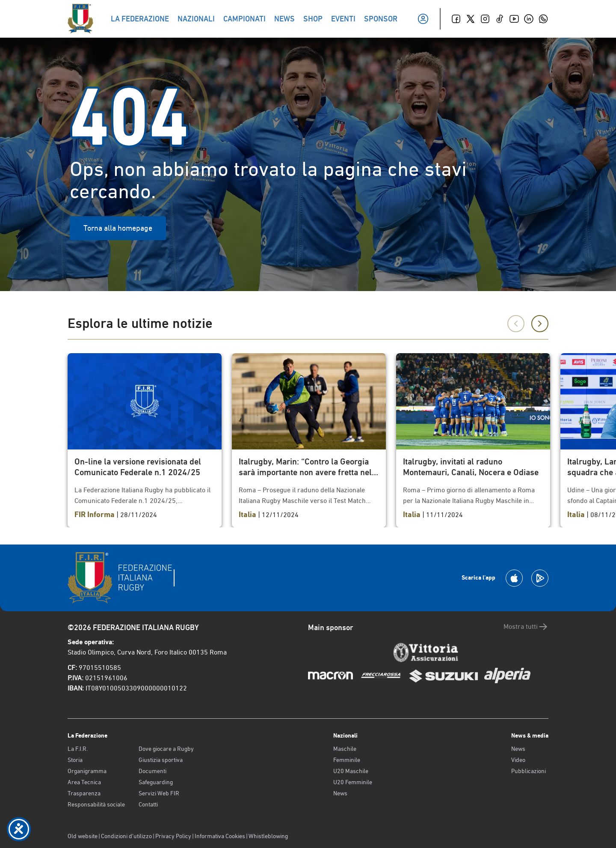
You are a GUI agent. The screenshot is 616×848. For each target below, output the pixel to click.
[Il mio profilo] (423, 19)
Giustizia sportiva (161, 760)
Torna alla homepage (118, 228)
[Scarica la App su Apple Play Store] (514, 578)
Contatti (148, 804)
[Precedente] (516, 324)
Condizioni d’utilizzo (126, 836)
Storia (75, 760)
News (340, 793)
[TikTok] (500, 19)
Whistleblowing (268, 836)
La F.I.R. (78, 749)
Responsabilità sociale (96, 804)
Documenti (153, 771)
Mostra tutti (526, 627)
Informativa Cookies (220, 836)
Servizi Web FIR (159, 793)
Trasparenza (84, 793)
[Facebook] (456, 19)
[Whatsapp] (543, 19)
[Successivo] (540, 324)
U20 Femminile (353, 782)
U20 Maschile (351, 771)
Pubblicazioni (529, 771)
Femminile (347, 760)
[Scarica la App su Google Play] (540, 578)
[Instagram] (485, 19)
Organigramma (87, 771)
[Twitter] (471, 19)
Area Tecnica (84, 782)
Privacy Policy (173, 836)
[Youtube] (514, 19)
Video (518, 760)
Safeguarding (156, 782)
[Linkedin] (529, 19)
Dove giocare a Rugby (166, 749)
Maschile (345, 749)
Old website (83, 836)
